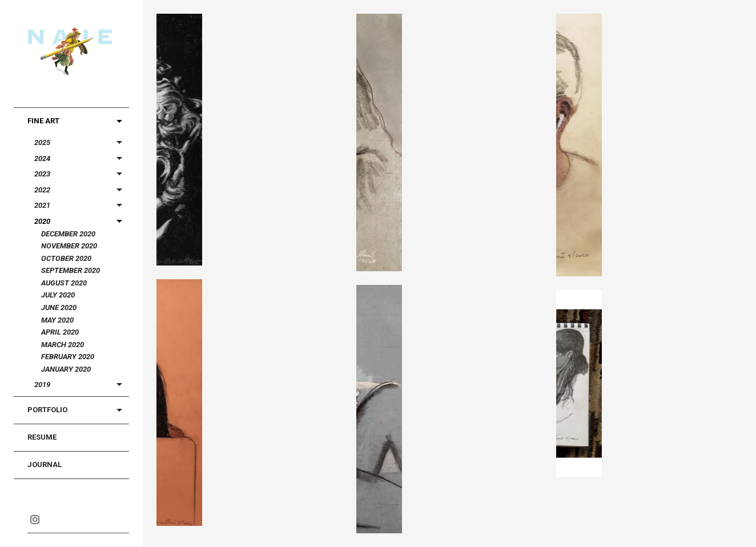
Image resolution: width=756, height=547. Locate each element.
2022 (42, 190)
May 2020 (57, 320)
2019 (42, 385)
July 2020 (58, 295)
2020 (42, 221)
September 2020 (71, 270)
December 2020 (68, 234)
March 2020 (63, 345)
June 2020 (59, 307)
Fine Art (43, 121)
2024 (42, 158)
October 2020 (66, 258)
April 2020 (60, 332)
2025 (42, 142)
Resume (42, 437)
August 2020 (64, 283)
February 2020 (68, 357)
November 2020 (69, 246)
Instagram (35, 520)
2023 (42, 174)
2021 (42, 205)
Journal (45, 464)
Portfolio (47, 410)
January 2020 (66, 369)
